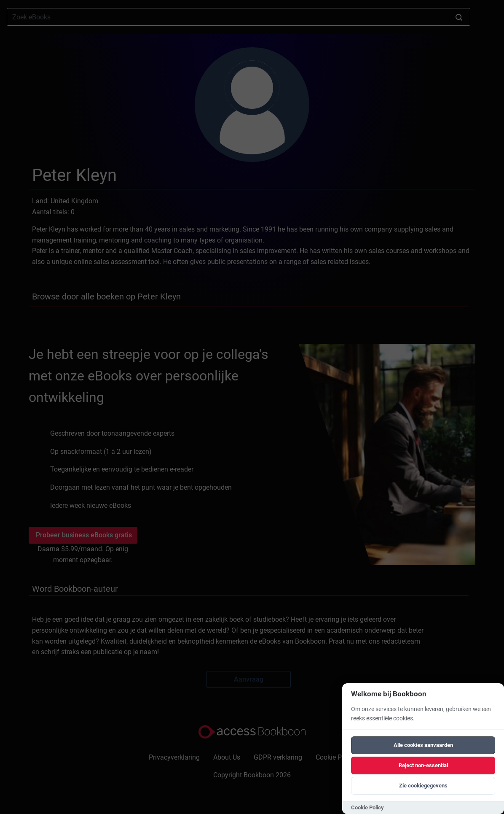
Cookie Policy (367, 807)
